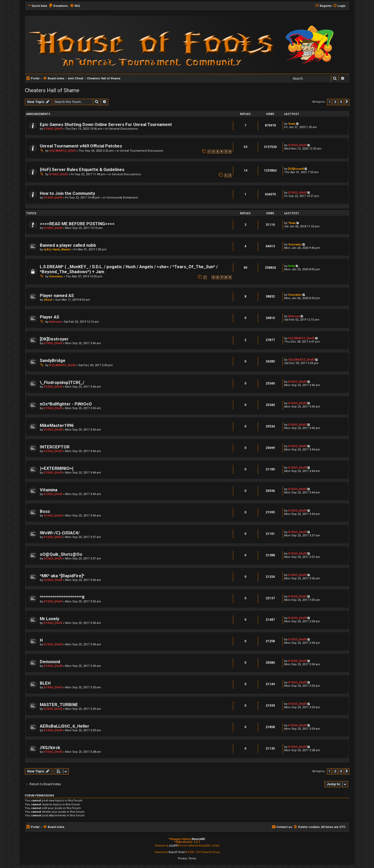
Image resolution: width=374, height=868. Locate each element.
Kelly (292, 266)
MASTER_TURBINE (59, 705)
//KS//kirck (50, 748)
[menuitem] (58, 6)
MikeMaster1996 (57, 425)
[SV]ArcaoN (296, 169)
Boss (45, 511)
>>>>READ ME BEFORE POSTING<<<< (77, 224)
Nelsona (55, 322)
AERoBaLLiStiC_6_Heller (65, 726)
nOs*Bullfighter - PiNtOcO (66, 404)
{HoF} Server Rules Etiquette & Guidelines (82, 170)
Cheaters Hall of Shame (52, 90)
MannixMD (199, 839)
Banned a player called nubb (68, 245)
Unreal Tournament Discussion (142, 151)
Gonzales (295, 245)
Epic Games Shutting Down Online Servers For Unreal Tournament (106, 125)
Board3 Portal (177, 852)
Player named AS (57, 296)
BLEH (45, 683)
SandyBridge (53, 361)
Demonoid (50, 662)
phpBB (173, 846)
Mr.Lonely (49, 619)
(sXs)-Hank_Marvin (57, 249)
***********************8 (62, 597)
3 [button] (341, 102)
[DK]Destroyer (54, 339)
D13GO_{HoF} (53, 129)
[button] (347, 102)
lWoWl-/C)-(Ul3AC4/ (60, 533)
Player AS (49, 317)
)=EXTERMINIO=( (57, 468)
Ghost (48, 300)
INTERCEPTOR (55, 447)
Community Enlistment (122, 198)
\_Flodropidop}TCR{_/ (62, 383)
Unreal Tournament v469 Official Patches (81, 146)
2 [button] (335, 102)
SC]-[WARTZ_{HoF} (62, 151)
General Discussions (123, 129)
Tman (292, 223)
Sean (292, 124)
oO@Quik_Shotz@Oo (61, 554)
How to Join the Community (67, 193)
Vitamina (49, 490)
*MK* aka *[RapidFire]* (62, 576)
